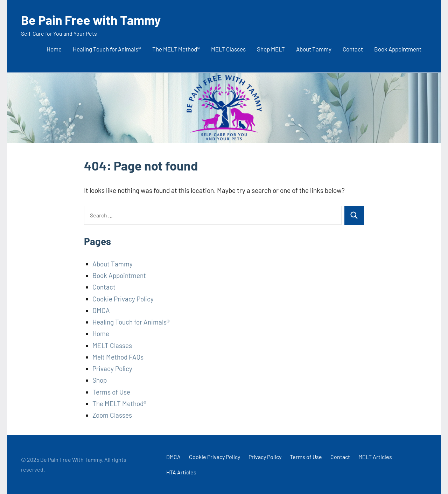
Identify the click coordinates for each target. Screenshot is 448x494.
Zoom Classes (112, 415)
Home (54, 49)
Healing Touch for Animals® (107, 49)
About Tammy (314, 49)
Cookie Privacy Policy (123, 299)
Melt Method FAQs (118, 357)
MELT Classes (228, 49)
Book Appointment (398, 49)
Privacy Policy (112, 368)
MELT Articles (375, 457)
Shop (100, 380)
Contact (353, 49)
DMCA (101, 310)
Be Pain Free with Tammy (91, 20)
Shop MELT (271, 49)
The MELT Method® (176, 49)
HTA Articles (181, 472)
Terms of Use (111, 392)
